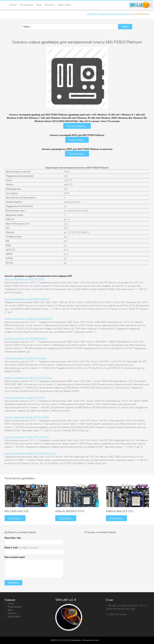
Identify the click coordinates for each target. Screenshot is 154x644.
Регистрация (26, 5)
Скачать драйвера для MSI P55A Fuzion (26, 358)
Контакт (12, 613)
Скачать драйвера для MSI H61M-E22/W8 (27, 417)
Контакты (50, 5)
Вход (39, 5)
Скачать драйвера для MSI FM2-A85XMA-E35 (29, 319)
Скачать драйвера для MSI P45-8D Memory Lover (30, 453)
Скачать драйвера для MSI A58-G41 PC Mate (28, 378)
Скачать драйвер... (77, 126)
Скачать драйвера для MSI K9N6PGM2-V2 (27, 299)
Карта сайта (64, 5)
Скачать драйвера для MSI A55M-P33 (25, 397)
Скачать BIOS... (77, 140)
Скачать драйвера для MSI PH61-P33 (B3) (27, 437)
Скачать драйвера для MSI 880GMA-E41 (26, 338)
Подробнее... (15, 518)
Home (11, 603)
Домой (13, 5)
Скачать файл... (77, 154)
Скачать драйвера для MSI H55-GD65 (24, 279)
